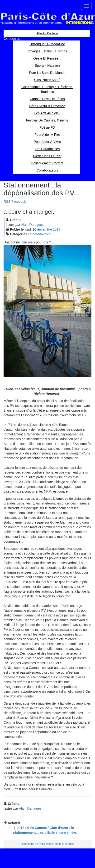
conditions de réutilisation (37, 844)
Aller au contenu (47, 33)
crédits (69, 844)
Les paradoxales (38, 234)
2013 (56, 229)
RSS (7, 202)
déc (44, 229)
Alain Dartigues (32, 225)
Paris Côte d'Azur (47, 18)
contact (59, 844)
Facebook (19, 202)
